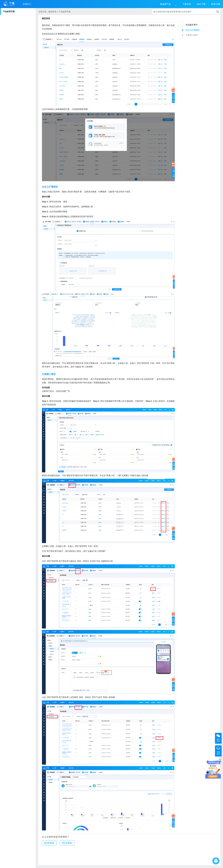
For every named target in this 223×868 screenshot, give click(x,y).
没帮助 (67, 843)
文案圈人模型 (192, 35)
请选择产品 (165, 4)
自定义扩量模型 (193, 30)
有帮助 (49, 843)
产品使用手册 (9, 11)
